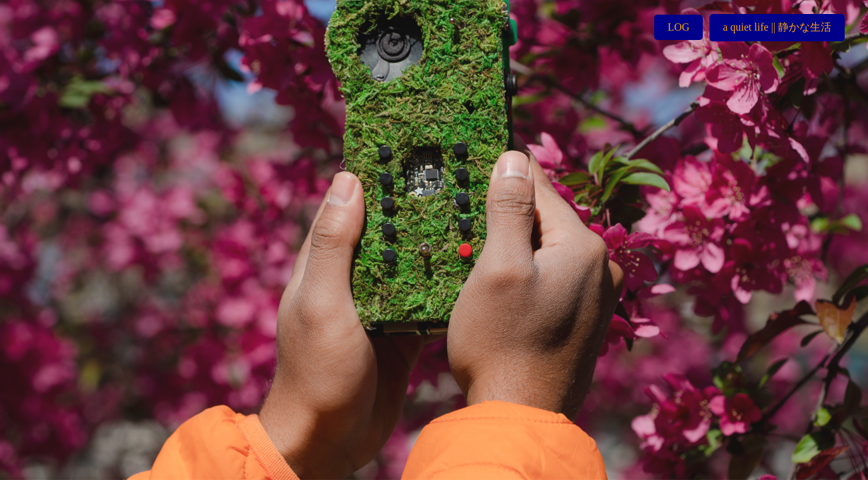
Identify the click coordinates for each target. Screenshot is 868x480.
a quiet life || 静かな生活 (777, 27)
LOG (678, 27)
